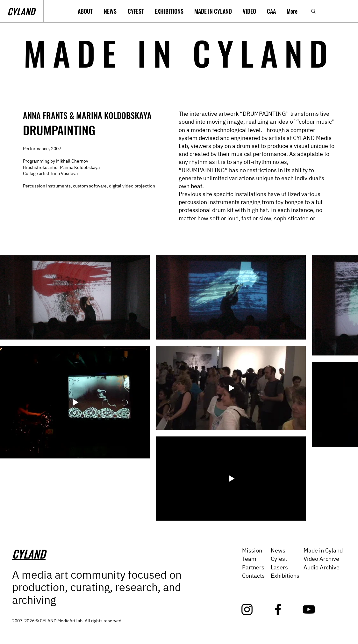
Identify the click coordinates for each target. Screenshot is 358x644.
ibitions (290, 576)
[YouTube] (309, 609)
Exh (276, 576)
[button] (86, 11)
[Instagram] (247, 609)
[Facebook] (278, 609)
